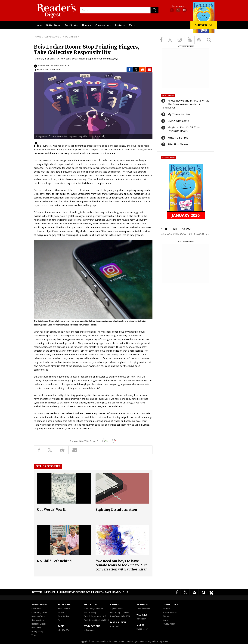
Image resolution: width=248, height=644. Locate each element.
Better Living (53, 25)
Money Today (37, 632)
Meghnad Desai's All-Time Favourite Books (184, 129)
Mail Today (36, 628)
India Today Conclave (120, 613)
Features (120, 25)
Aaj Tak (61, 613)
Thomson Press (143, 609)
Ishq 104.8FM (64, 630)
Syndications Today (143, 641)
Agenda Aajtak (117, 609)
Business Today (39, 616)
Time (34, 635)
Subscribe (204, 25)
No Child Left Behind (54, 561)
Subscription (90, 592)
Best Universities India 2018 (96, 620)
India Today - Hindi (39, 613)
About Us (122, 592)
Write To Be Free (178, 138)
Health (55, 592)
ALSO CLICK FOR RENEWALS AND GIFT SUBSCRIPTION (185, 234)
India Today (36, 609)
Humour (87, 25)
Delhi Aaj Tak (63, 616)
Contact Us (107, 592)
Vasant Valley (90, 613)
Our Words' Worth (52, 509)
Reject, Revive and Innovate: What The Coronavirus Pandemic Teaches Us (185, 104)
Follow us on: (178, 6)
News (165, 620)
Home (39, 25)
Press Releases (170, 613)
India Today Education (94, 609)
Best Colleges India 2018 (95, 616)
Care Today (141, 619)
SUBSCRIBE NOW (176, 229)
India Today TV (64, 609)
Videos (76, 592)
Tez (59, 620)
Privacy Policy (169, 624)
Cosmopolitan (38, 620)
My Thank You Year (180, 114)
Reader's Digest (39, 624)
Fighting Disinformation (116, 509)
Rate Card (115, 626)
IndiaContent (90, 630)
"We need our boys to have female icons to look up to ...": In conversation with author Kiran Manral (122, 567)
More (132, 25)
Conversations (103, 25)
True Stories (71, 25)
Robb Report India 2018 (120, 616)
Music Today (142, 629)
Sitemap (166, 616)
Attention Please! (178, 144)
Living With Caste (178, 121)
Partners (166, 609)
